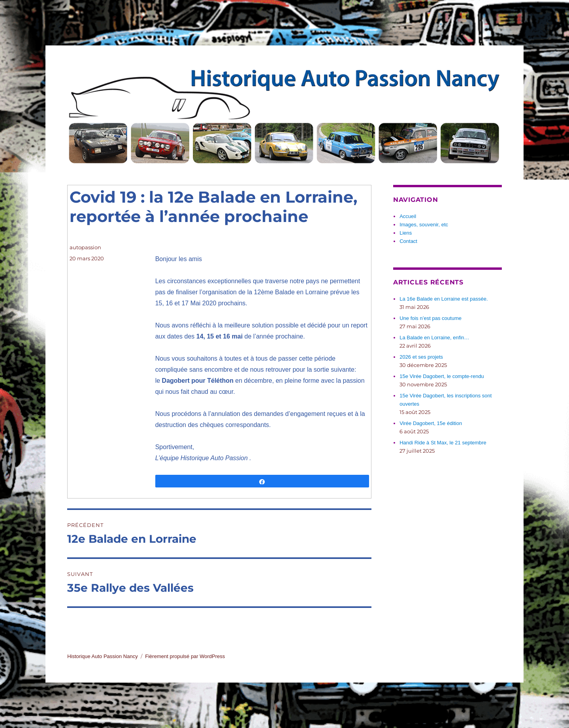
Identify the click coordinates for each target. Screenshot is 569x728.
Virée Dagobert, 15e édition (431, 423)
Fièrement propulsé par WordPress (185, 656)
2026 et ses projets (421, 357)
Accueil (408, 216)
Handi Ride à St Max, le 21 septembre (443, 443)
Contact (408, 241)
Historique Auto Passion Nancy (102, 656)
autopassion (85, 247)
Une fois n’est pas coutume (431, 318)
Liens (406, 233)
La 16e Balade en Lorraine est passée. (444, 299)
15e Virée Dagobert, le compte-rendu (442, 376)
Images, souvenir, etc (424, 225)
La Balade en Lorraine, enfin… (434, 338)
